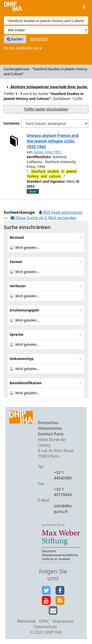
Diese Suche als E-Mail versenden (43, 218)
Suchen (15, 39)
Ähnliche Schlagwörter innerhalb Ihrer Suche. (47, 87)
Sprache (17, 334)
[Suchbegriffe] (46, 21)
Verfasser (18, 286)
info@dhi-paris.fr (63, 509)
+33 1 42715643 (63, 492)
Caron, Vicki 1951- (48, 152)
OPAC (44, 621)
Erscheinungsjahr (25, 310)
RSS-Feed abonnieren (60, 212)
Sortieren (12, 123)
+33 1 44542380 (63, 475)
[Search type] (46, 30)
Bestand (17, 237)
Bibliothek (26, 621)
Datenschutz (46, 627)
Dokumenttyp (22, 359)
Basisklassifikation (26, 383)
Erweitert (39, 39)
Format (16, 262)
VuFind (13, 7)
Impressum (63, 621)
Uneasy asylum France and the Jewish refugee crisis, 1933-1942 (53, 141)
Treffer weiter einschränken (46, 109)
